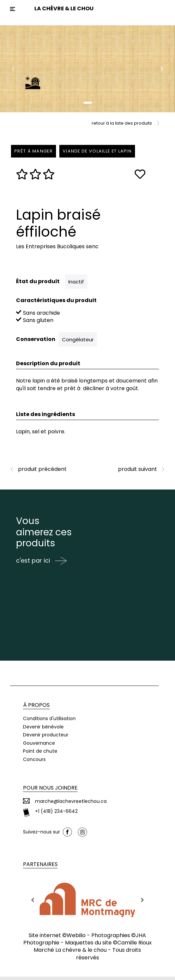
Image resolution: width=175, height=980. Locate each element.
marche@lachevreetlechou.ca (71, 805)
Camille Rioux (134, 946)
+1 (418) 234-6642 (56, 815)
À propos (36, 708)
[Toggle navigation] (12, 9)
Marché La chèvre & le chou (70, 953)
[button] (13, 69)
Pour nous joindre (50, 791)
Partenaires (40, 868)
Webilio (76, 939)
